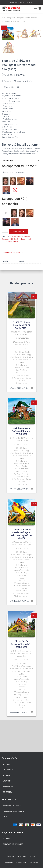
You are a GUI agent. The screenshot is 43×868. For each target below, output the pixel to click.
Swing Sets (14, 274)
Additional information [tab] (13, 284)
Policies (6, 775)
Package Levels (11, 18)
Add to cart (17, 264)
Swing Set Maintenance (13, 844)
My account (13, 2)
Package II (20, 18)
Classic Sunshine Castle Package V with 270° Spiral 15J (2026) (22, 566)
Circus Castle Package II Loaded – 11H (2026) (21, 676)
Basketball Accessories (13, 806)
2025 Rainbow (15, 269)
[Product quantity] (5, 263)
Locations (30, 2)
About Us (7, 764)
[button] (38, 30)
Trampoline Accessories (13, 811)
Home (3, 18)
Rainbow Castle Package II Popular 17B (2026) (21, 463)
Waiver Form (22, 2)
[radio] (6, 213)
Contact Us (8, 792)
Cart (5, 817)
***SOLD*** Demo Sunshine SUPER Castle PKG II (22, 357)
